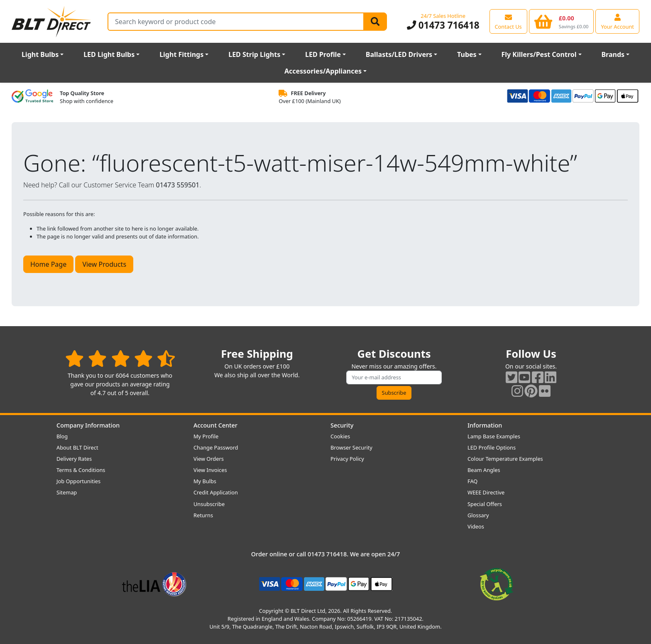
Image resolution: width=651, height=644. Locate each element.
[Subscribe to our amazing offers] (394, 377)
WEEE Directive (486, 492)
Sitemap (67, 492)
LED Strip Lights (254, 54)
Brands (613, 54)
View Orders (209, 459)
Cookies (340, 436)
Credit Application (216, 492)
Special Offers (485, 504)
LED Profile (323, 54)
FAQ (472, 481)
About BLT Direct (77, 447)
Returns (203, 515)
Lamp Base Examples (494, 436)
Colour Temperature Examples (505, 459)
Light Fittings (181, 54)
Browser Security (351, 447)
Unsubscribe (209, 504)
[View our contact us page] (508, 21)
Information (485, 425)
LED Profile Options (492, 447)
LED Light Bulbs (109, 54)
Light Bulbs (40, 54)
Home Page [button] (48, 264)
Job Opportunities (78, 481)
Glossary (478, 515)
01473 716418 (443, 25)
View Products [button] (104, 264)
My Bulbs (205, 481)
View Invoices (210, 470)
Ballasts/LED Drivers (399, 54)
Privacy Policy (347, 459)
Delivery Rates (74, 459)
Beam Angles (484, 470)
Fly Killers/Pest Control (539, 54)
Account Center (215, 425)
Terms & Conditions (81, 470)
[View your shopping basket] (562, 21)
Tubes (467, 54)
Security (342, 425)
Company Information (88, 425)
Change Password (216, 447)
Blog (62, 436)
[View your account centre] (617, 21)
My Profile (206, 436)
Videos (476, 526)
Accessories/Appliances (323, 71)
